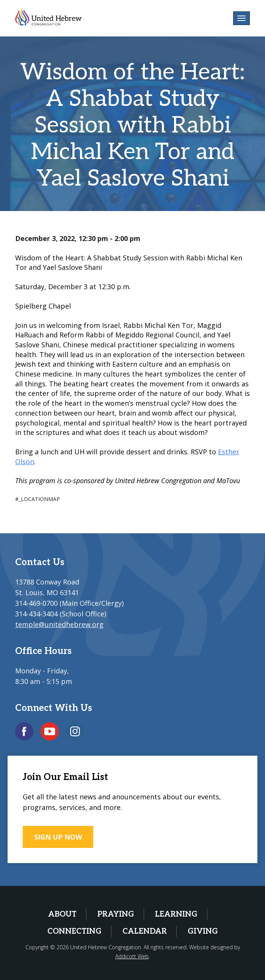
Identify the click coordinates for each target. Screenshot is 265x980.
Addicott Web (132, 956)
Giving (203, 931)
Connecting (74, 931)
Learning (176, 914)
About (62, 914)
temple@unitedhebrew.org (59, 624)
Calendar (145, 931)
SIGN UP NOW (58, 837)
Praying (116, 914)
